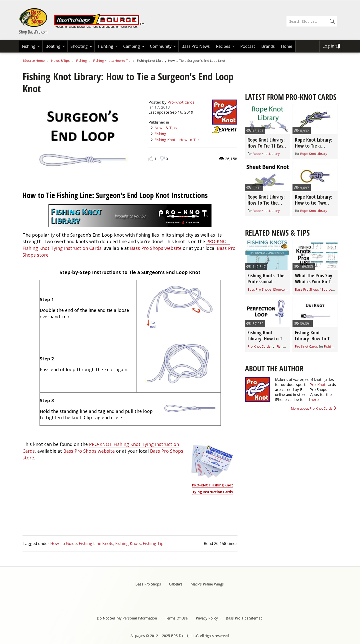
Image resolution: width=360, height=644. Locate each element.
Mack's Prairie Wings (207, 584)
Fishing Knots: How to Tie (112, 61)
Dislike (162, 158)
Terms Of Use (176, 618)
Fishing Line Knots (96, 543)
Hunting (105, 46)
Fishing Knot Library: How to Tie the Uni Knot (314, 339)
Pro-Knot (317, 384)
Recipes (223, 46)
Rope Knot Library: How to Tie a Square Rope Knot (314, 146)
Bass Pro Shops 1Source (266, 289)
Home (287, 46)
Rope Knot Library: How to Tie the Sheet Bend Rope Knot (266, 206)
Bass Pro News (196, 46)
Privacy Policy (207, 618)
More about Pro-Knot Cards (312, 408)
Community (161, 46)
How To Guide (63, 543)
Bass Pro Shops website (156, 248)
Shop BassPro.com (33, 32)
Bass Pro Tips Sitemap (244, 618)
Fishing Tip (153, 543)
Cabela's (176, 584)
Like (151, 158)
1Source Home (34, 61)
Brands (268, 46)
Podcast (248, 46)
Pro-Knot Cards (181, 102)
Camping (132, 46)
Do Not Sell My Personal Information (127, 618)
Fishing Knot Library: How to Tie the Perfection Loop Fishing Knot (267, 342)
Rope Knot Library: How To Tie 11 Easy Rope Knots (266, 146)
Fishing (29, 46)
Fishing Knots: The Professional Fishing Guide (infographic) (266, 284)
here (315, 399)
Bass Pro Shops (148, 584)
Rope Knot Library (266, 154)
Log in (328, 46)
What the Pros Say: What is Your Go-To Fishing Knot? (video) (314, 284)
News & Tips (60, 61)
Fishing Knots (128, 543)
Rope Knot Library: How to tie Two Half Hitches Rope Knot (314, 206)
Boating (53, 46)
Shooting (79, 46)
